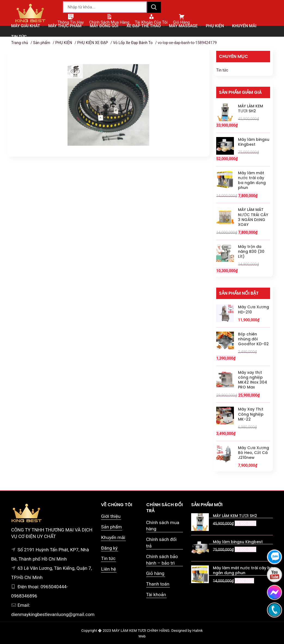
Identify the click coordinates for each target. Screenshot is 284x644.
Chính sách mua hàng (163, 526)
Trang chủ (20, 43)
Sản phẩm (42, 43)
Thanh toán (158, 584)
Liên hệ (108, 569)
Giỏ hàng (155, 573)
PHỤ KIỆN (64, 43)
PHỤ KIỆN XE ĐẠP (93, 43)
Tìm (154, 7)
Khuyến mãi (113, 537)
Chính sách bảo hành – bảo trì (162, 560)
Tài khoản (156, 595)
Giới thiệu (111, 516)
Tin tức (222, 70)
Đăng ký (109, 548)
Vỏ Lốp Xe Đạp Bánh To (133, 43)
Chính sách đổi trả (161, 543)
